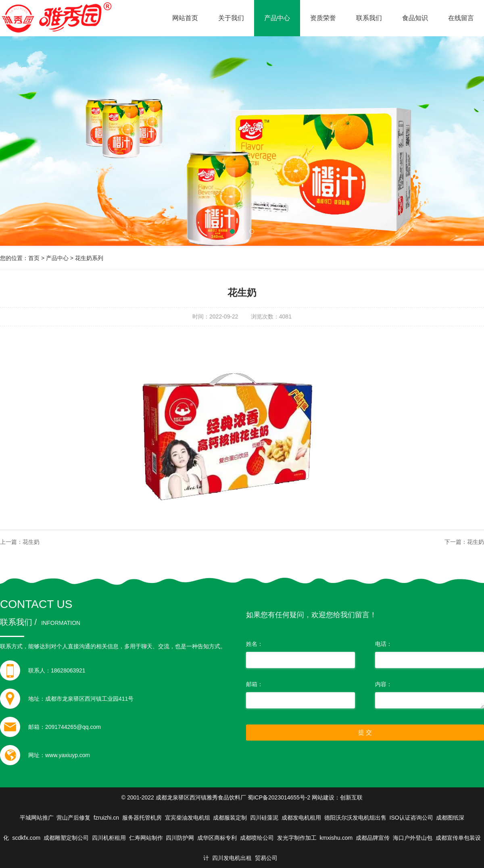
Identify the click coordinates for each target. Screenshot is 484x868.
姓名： (255, 644)
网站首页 (185, 18)
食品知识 (415, 18)
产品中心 (277, 18)
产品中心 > (60, 258)
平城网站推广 (37, 818)
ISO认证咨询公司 (411, 818)
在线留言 (461, 18)
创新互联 (351, 797)
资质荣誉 (323, 18)
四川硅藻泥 (264, 818)
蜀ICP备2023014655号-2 (279, 797)
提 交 (365, 732)
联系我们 (369, 18)
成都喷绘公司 (257, 838)
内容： (384, 684)
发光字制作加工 (297, 838)
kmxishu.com (336, 838)
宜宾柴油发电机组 (188, 818)
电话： (384, 644)
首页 (34, 258)
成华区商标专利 (217, 838)
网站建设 (323, 797)
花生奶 (31, 542)
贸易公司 (266, 858)
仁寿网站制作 (146, 838)
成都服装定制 (230, 818)
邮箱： (255, 684)
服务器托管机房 (142, 818)
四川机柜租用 (109, 838)
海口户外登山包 (413, 838)
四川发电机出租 (232, 858)
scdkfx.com (26, 838)
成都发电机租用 (301, 818)
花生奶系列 (89, 258)
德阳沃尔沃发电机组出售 (355, 818)
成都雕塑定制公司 (66, 838)
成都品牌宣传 (373, 838)
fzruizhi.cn (106, 818)
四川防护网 (180, 838)
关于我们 (231, 18)
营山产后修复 (73, 818)
